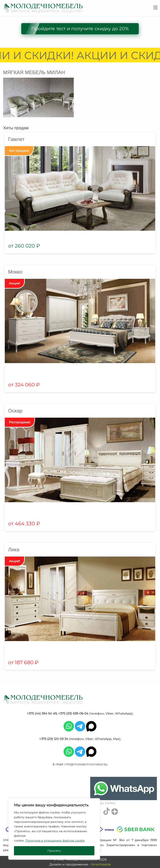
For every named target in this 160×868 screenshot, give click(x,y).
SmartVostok (101, 864)
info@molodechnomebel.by (86, 764)
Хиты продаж (16, 128)
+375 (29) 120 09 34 (54, 739)
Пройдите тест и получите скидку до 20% (80, 29)
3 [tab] (86, 504)
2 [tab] (83, 365)
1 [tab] (77, 365)
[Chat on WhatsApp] (124, 788)
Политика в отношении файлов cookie (55, 841)
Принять (54, 851)
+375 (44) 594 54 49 (42, 713)
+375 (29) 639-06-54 (73, 713)
